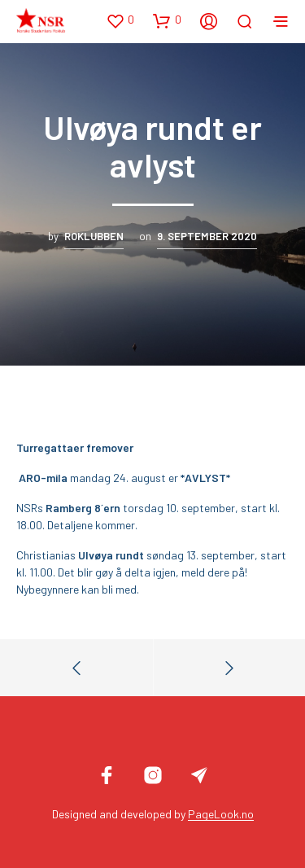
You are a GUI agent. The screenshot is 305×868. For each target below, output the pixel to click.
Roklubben (94, 236)
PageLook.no (221, 814)
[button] (120, 20)
